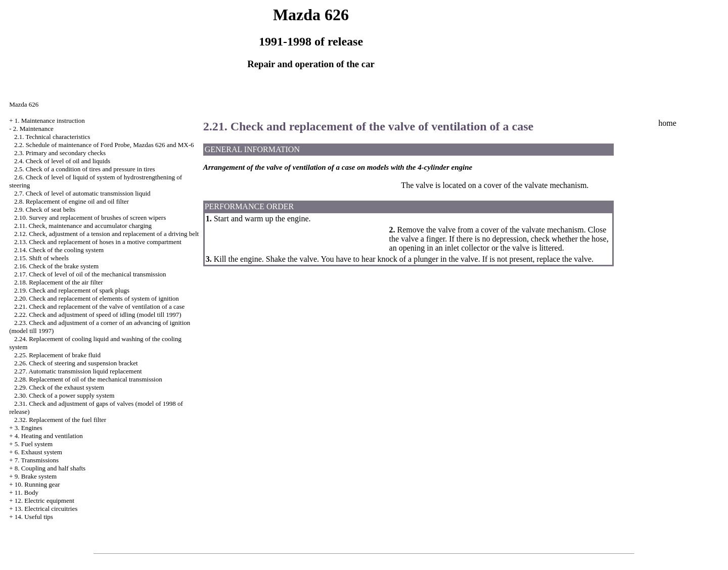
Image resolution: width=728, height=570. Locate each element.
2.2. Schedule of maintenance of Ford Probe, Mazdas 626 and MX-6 (104, 145)
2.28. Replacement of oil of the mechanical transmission (88, 379)
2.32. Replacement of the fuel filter (60, 420)
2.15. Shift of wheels (41, 258)
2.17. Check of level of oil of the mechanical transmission (90, 274)
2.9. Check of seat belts (45, 209)
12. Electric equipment (44, 501)
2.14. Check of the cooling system (59, 250)
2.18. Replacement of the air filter (59, 282)
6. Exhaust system (38, 452)
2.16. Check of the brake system (56, 266)
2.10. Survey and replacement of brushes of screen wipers (90, 218)
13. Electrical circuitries (46, 509)
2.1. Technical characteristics (52, 137)
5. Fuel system (34, 444)
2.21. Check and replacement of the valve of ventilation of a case (100, 306)
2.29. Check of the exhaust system (59, 387)
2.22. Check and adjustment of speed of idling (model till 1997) (98, 315)
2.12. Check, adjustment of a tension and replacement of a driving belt (106, 234)
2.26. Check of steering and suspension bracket (76, 363)
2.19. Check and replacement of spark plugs (72, 290)
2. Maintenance (33, 129)
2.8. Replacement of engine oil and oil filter (72, 201)
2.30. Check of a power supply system (64, 395)
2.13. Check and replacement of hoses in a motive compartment (98, 242)
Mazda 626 (24, 104)
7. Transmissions (37, 460)
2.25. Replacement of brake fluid (57, 355)
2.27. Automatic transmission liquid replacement (78, 371)
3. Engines (29, 428)
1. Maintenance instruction (50, 121)
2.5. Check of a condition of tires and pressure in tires (85, 169)
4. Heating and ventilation (49, 436)
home (667, 123)
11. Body (27, 492)
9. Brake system (36, 476)
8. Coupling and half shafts (50, 468)
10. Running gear (37, 484)
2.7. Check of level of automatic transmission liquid (82, 193)
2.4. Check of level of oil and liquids (62, 161)
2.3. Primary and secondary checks (60, 153)
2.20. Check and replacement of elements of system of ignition (97, 298)
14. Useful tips (34, 517)
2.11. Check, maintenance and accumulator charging (83, 226)
